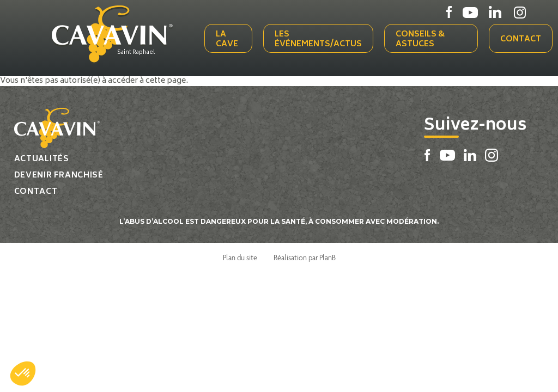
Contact (521, 39)
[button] (23, 373)
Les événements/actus (318, 39)
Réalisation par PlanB (305, 258)
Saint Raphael (136, 53)
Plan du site (240, 258)
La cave (227, 39)
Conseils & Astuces (420, 39)
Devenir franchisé (59, 176)
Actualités (42, 159)
